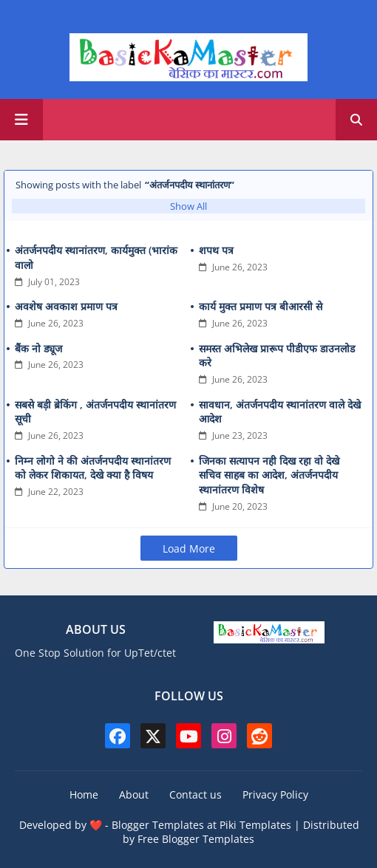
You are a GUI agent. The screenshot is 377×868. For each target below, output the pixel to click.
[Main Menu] (21, 120)
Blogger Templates (158, 825)
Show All (188, 206)
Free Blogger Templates (196, 839)
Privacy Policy (275, 794)
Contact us (196, 794)
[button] (356, 120)
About (134, 794)
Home (84, 794)
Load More (189, 549)
